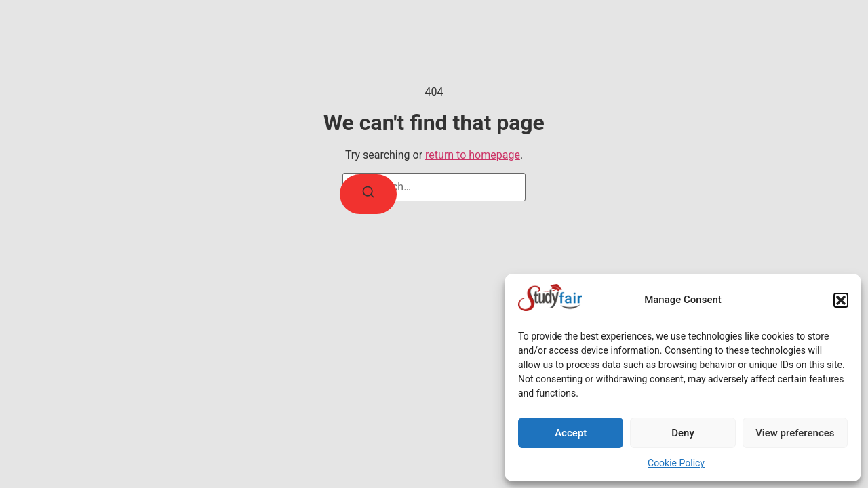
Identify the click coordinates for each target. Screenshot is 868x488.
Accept (571, 433)
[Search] (368, 194)
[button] (841, 300)
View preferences (795, 433)
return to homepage (473, 155)
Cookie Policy (676, 463)
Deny (683, 433)
